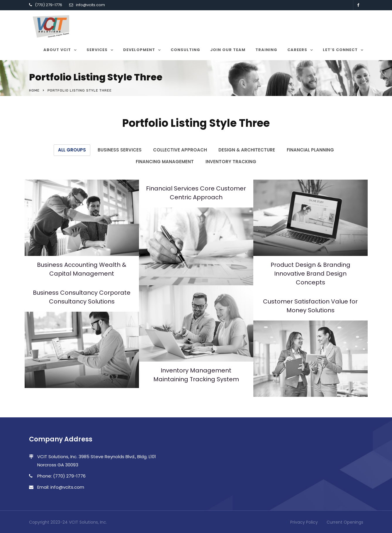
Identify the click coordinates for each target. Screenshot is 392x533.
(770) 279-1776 (49, 5)
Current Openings (345, 522)
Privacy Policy (304, 522)
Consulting (185, 50)
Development (139, 50)
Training (266, 50)
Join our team (228, 50)
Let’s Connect (340, 50)
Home (34, 90)
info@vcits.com (90, 5)
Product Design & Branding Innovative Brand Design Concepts (310, 273)
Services (97, 50)
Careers (297, 50)
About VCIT (57, 50)
